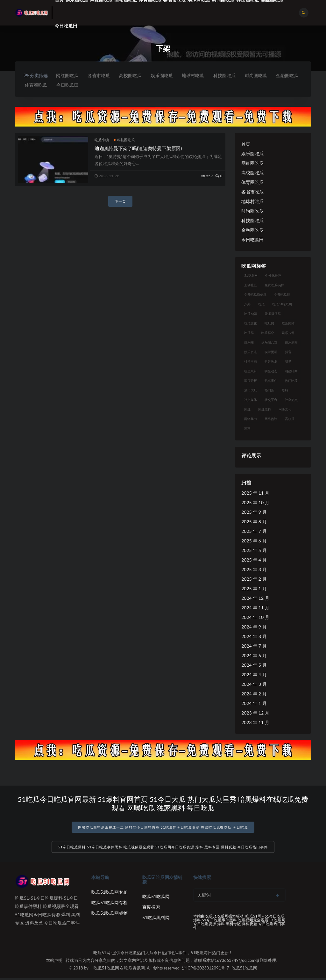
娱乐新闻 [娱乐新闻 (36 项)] (291, 343)
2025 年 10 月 (255, 503)
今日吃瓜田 (66, 26)
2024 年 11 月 (255, 608)
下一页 (120, 202)
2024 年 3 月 (254, 685)
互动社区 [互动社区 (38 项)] (251, 286)
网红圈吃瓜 (68, 75)
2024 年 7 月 (254, 646)
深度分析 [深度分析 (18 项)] (251, 381)
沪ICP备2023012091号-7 (206, 970)
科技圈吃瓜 (230, 75)
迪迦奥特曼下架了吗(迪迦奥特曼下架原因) (138, 149)
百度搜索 (151, 909)
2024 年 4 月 (254, 675)
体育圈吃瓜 (69, 85)
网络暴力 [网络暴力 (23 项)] (251, 419)
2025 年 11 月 (255, 494)
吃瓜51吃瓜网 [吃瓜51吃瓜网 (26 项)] (282, 305)
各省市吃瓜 (100, 75)
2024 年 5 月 (254, 666)
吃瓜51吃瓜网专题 (110, 894)
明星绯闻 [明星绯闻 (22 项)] (291, 372)
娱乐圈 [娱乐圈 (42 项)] (249, 343)
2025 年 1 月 (254, 589)
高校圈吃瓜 (133, 75)
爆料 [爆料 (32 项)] (285, 391)
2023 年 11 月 (255, 723)
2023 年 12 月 (255, 713)
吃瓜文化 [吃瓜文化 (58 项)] (251, 324)
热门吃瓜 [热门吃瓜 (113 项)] (291, 381)
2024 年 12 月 (255, 599)
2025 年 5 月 (254, 551)
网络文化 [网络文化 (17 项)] (285, 410)
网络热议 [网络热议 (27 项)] (271, 419)
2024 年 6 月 (254, 656)
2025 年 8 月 (254, 522)
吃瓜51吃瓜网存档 (110, 904)
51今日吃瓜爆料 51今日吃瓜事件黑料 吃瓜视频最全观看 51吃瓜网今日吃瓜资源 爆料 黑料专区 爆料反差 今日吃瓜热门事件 (163, 849)
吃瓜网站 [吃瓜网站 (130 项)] (288, 324)
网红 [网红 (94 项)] (247, 410)
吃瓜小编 (102, 140)
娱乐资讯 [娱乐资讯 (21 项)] (251, 352)
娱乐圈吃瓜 (165, 75)
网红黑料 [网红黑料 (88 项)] (265, 410)
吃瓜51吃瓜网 (156, 898)
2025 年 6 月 (254, 541)
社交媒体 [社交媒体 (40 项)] (251, 400)
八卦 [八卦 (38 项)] (247, 305)
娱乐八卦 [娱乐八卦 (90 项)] (288, 333)
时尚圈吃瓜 (263, 75)
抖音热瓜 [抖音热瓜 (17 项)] (271, 362)
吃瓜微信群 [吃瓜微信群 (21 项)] (273, 314)
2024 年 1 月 (254, 704)
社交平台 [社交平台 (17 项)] (271, 400)
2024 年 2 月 (254, 694)
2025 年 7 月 (254, 532)
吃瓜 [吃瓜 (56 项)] (261, 305)
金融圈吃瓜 (36, 85)
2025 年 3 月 (254, 570)
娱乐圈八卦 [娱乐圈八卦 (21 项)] (269, 343)
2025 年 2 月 (254, 580)
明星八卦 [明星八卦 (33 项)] (251, 372)
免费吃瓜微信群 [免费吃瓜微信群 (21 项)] (255, 295)
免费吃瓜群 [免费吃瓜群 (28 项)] (282, 295)
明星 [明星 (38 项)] (288, 362)
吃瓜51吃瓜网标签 (110, 915)
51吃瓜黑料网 (156, 919)
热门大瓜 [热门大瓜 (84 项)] (251, 391)
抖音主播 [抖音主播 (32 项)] (251, 362)
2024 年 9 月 (254, 627)
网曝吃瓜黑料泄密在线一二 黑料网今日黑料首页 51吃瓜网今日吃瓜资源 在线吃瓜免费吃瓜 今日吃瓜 (163, 828)
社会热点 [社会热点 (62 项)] (291, 400)
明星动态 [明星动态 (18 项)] (271, 372)
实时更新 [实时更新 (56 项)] (271, 352)
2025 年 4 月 (254, 560)
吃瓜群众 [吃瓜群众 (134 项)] (268, 333)
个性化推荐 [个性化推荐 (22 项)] (273, 276)
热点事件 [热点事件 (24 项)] (271, 381)
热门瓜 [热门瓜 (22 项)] (269, 391)
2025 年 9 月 (254, 513)
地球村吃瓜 (198, 75)
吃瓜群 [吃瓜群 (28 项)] (249, 333)
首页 (246, 145)
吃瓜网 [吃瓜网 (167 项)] (269, 324)
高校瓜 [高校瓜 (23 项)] (290, 419)
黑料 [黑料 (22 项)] (247, 429)
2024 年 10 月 (255, 618)
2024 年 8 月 (254, 637)
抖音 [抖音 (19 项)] (288, 352)
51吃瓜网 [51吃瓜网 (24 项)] (251, 276)
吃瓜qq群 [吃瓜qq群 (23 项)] (251, 314)
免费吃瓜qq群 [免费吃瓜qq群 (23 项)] (274, 286)
